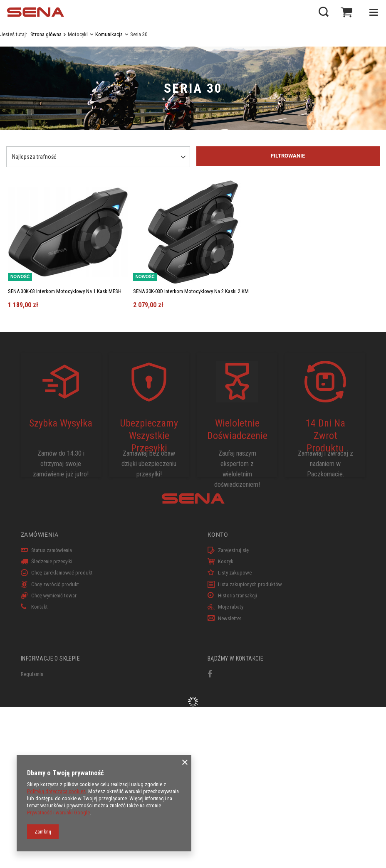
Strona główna (46, 34)
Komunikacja (109, 34)
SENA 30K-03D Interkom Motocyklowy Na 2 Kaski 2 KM (191, 291)
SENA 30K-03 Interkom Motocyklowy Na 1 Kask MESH (65, 291)
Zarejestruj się (233, 550)
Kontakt (40, 607)
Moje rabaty (231, 607)
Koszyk (226, 561)
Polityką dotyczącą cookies (56, 791)
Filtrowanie (288, 156)
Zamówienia (40, 535)
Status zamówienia (52, 550)
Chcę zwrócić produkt (55, 584)
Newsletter (230, 618)
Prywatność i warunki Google (58, 813)
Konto (218, 535)
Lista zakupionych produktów (250, 584)
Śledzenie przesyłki (52, 561)
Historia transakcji (238, 596)
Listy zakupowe (235, 573)
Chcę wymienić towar (54, 596)
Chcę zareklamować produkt (62, 573)
